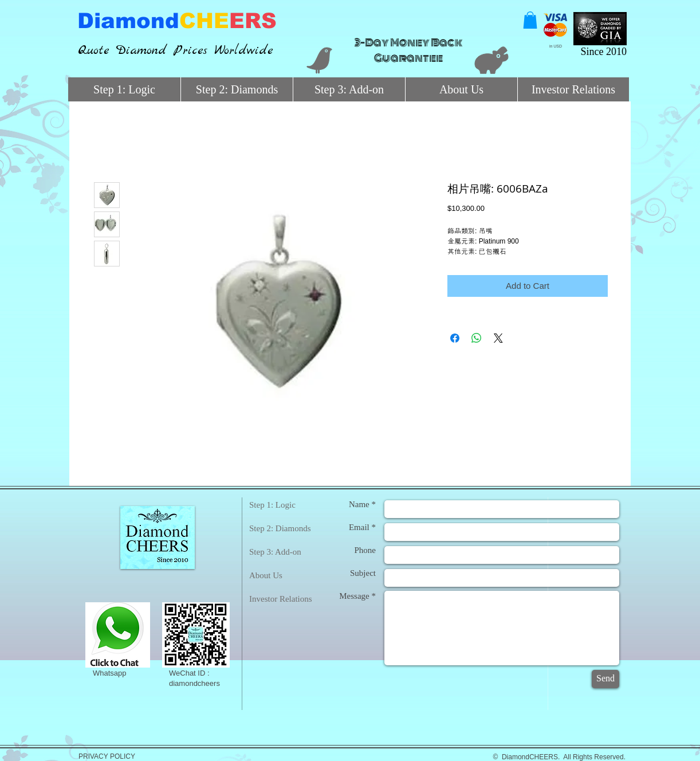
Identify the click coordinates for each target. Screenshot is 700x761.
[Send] (605, 679)
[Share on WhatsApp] (477, 338)
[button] (530, 20)
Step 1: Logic (272, 505)
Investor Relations (281, 599)
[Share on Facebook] (455, 338)
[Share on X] (498, 338)
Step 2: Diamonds (280, 528)
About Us (266, 575)
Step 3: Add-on (275, 552)
